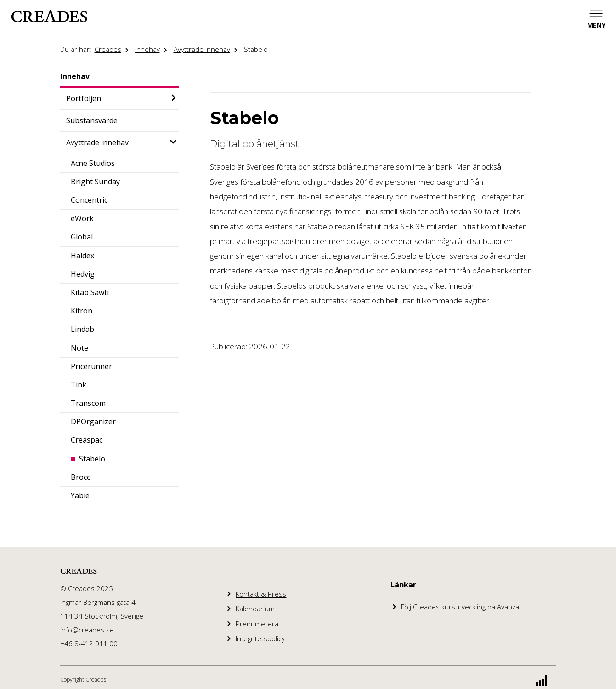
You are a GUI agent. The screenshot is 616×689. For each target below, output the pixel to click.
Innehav (147, 49)
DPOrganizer (93, 421)
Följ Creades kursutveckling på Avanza (460, 607)
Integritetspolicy (260, 638)
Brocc (80, 477)
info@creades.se (87, 630)
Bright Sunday (95, 182)
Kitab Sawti (90, 292)
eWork (82, 218)
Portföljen (84, 98)
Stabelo (256, 49)
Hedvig (83, 274)
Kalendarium (255, 609)
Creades (108, 49)
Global (82, 237)
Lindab (82, 329)
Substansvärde (92, 120)
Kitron (82, 311)
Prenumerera (257, 624)
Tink (79, 385)
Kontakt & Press (261, 594)
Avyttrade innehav (202, 49)
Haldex (82, 256)
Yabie (80, 495)
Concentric (89, 200)
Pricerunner (91, 366)
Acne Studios (93, 163)
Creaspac (87, 440)
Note (79, 348)
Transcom (88, 403)
